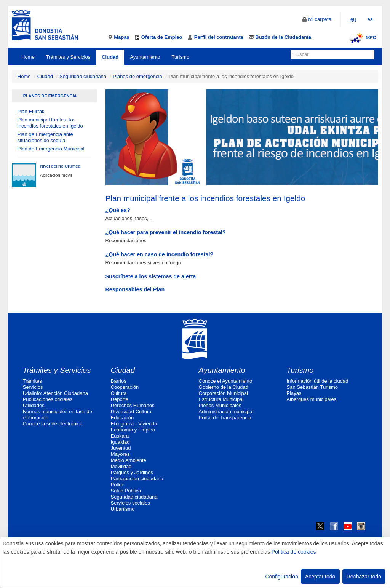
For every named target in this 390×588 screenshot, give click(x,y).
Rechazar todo (364, 577)
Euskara (120, 436)
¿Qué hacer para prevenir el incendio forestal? (166, 232)
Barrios (119, 381)
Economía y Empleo (133, 430)
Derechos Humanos (133, 405)
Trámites (32, 381)
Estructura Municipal (221, 399)
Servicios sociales (130, 503)
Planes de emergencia (137, 76)
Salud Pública (126, 491)
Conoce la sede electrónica (53, 424)
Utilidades (34, 405)
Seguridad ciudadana (83, 76)
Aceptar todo (320, 577)
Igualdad (120, 442)
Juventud (121, 448)
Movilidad (121, 466)
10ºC (362, 38)
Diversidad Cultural (132, 411)
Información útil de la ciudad (318, 381)
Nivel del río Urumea (60, 166)
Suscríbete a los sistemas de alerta (151, 276)
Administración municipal (226, 411)
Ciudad (110, 57)
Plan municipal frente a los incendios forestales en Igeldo (50, 123)
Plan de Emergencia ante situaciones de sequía (45, 137)
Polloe (118, 485)
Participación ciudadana (137, 479)
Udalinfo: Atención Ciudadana (55, 393)
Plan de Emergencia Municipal (51, 149)
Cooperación (125, 387)
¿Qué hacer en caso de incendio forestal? (160, 254)
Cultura (119, 393)
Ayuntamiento (145, 57)
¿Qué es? (118, 210)
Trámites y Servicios (68, 57)
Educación (122, 418)
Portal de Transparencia (225, 418)
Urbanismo (123, 509)
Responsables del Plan (135, 289)
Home (28, 57)
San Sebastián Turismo (312, 387)
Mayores (120, 454)
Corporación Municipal (223, 393)
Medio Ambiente (129, 460)
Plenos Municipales (220, 405)
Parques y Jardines (132, 472)
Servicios (33, 387)
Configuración (281, 577)
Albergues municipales (312, 399)
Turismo (181, 57)
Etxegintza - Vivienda (134, 424)
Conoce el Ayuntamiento (226, 381)
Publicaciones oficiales (48, 399)
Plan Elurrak (31, 111)
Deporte (120, 399)
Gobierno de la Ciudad (224, 387)
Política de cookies (294, 552)
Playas (294, 393)
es (370, 19)
